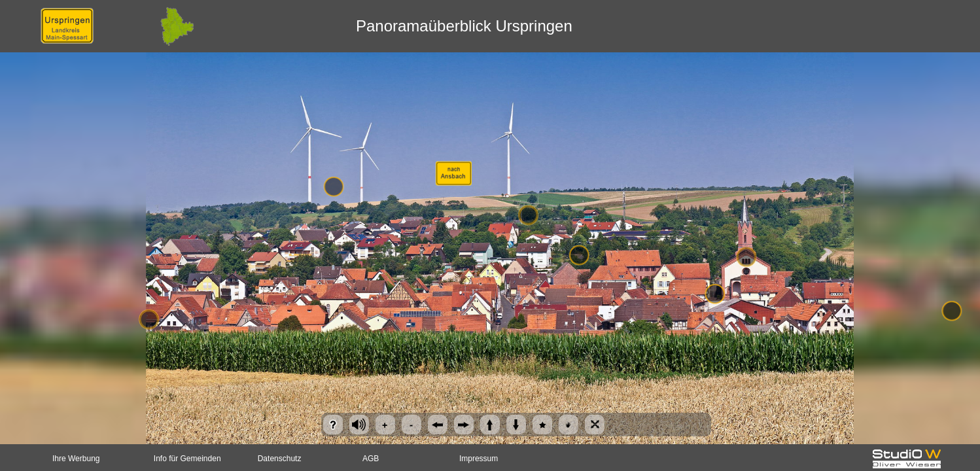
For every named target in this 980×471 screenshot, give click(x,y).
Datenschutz (280, 459)
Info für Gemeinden (187, 459)
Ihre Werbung (76, 459)
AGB (371, 459)
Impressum (479, 459)
